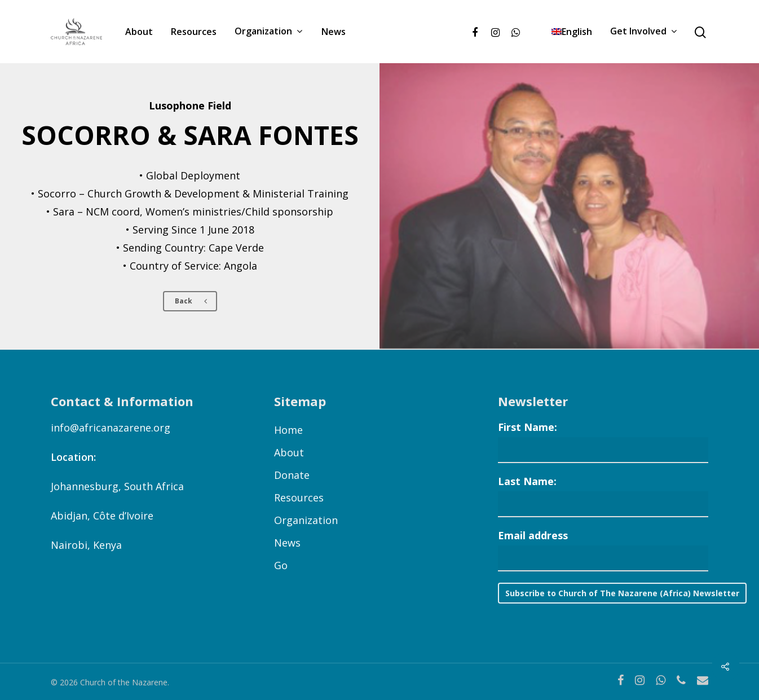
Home (288, 430)
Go (281, 565)
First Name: (528, 427)
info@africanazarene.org (111, 428)
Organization (268, 32)
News (334, 32)
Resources (194, 32)
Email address (533, 535)
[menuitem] (572, 32)
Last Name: (527, 481)
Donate (292, 475)
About (139, 32)
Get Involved (643, 32)
